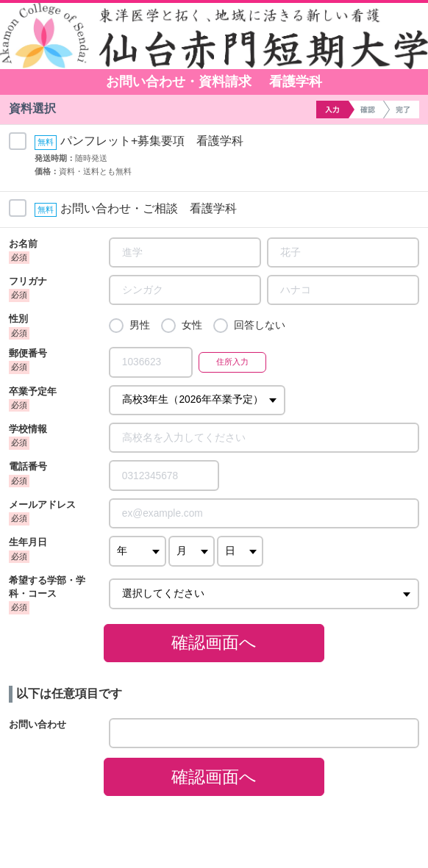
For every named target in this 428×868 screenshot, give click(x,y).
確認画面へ (214, 642)
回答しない (260, 325)
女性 (192, 325)
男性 (140, 325)
